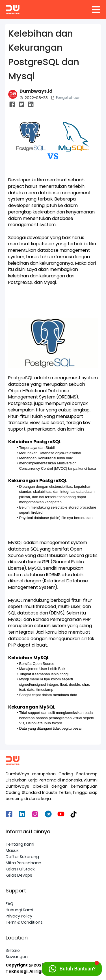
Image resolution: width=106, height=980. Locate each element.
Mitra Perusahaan (23, 863)
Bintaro (13, 950)
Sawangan (17, 957)
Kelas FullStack (20, 869)
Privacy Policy (19, 916)
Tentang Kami (20, 844)
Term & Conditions (24, 922)
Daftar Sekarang (22, 857)
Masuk (12, 850)
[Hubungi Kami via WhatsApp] (72, 969)
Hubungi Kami (19, 910)
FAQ (9, 904)
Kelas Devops (19, 875)
